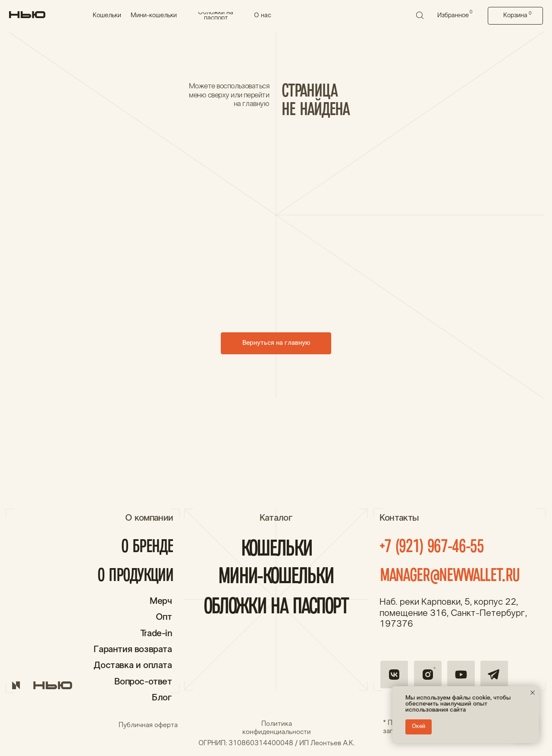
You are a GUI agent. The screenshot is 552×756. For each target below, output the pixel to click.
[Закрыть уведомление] (533, 693)
